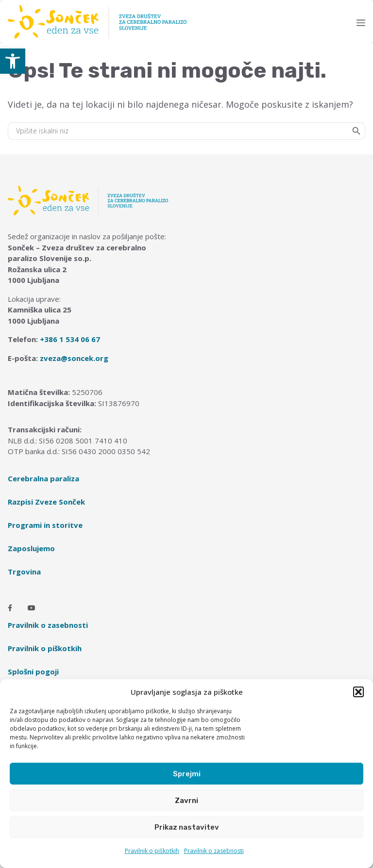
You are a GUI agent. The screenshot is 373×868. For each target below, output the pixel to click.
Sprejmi (187, 774)
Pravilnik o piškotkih (152, 851)
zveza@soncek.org (74, 358)
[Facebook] (10, 608)
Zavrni (186, 801)
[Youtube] (32, 608)
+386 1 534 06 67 (70, 339)
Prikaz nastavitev (187, 827)
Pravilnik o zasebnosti (214, 851)
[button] (13, 61)
